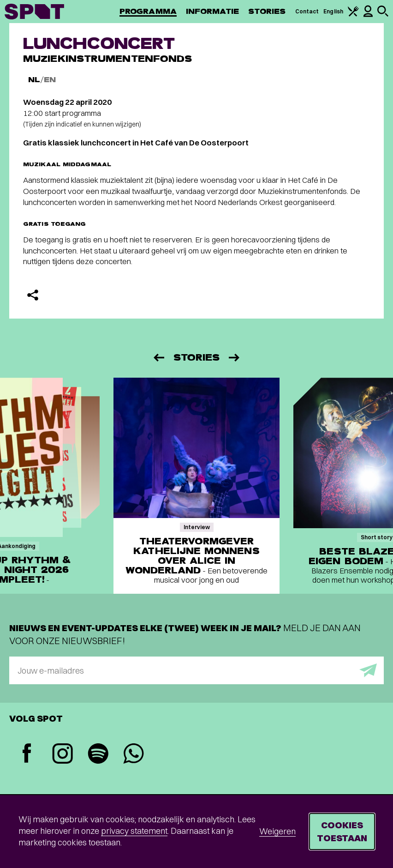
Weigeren (277, 831)
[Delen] (33, 295)
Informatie (212, 11)
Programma (148, 11)
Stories (267, 11)
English (333, 11)
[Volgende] (235, 358)
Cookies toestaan (342, 831)
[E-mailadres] (196, 670)
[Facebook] (27, 754)
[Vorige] (158, 358)
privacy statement (134, 831)
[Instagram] (63, 755)
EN (50, 80)
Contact (307, 11)
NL (34, 80)
